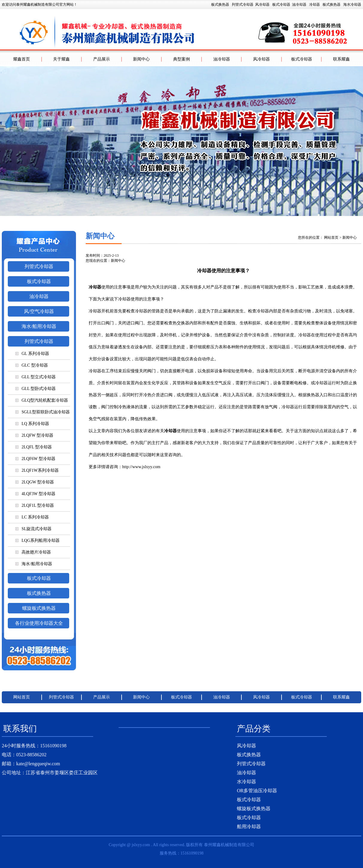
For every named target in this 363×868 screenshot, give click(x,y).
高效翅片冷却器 (33, 552)
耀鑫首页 (22, 59)
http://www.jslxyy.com (141, 467)
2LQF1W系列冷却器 (37, 470)
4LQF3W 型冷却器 (35, 494)
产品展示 (102, 59)
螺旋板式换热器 (39, 608)
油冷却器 (299, 4)
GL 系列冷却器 (32, 354)
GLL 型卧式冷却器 (35, 389)
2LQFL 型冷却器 (34, 447)
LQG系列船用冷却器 (37, 540)
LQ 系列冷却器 (32, 424)
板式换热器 (286, 4)
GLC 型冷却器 (32, 365)
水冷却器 (246, 782)
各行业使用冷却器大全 (39, 623)
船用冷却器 (249, 827)
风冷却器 (262, 4)
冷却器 (314, 4)
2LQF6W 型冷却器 (35, 459)
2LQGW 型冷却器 (35, 482)
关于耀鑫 (61, 59)
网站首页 (331, 238)
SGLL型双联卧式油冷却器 (43, 412)
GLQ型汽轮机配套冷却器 (42, 400)
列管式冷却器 (243, 4)
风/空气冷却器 (39, 311)
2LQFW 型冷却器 (34, 435)
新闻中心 (141, 59)
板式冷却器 (281, 4)
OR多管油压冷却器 (257, 791)
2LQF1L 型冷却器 (35, 505)
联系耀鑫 (341, 59)
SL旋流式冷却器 (33, 529)
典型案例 (181, 59)
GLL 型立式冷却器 (35, 377)
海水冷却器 (352, 4)
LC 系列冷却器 (32, 517)
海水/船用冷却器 (39, 326)
